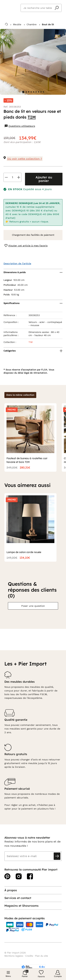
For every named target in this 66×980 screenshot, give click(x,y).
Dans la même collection (20, 395)
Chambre (32, 24)
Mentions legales (14, 956)
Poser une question (33, 606)
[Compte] (58, 974)
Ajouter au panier (44, 179)
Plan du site (42, 956)
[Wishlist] (41, 974)
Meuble (17, 24)
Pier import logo (11, 7)
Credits (29, 956)
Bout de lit (48, 24)
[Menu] (8, 974)
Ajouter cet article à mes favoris (26, 246)
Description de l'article (17, 263)
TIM (32, 117)
